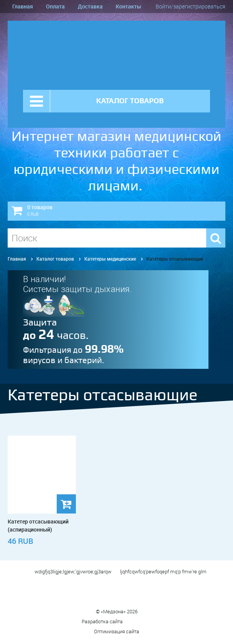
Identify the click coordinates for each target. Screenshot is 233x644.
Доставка (90, 6)
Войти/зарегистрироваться (190, 6)
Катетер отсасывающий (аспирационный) (38, 525)
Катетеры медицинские (110, 259)
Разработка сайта (117, 621)
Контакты (128, 6)
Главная (23, 6)
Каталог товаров (55, 259)
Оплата (55, 6)
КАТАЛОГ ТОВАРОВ (130, 101)
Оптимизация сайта (116, 631)
